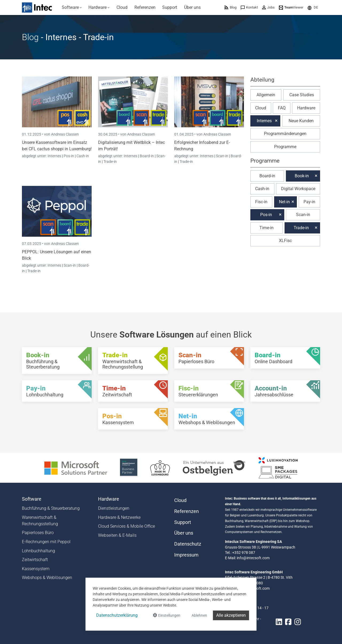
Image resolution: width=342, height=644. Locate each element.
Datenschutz (188, 544)
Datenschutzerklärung (117, 615)
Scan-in (222, 156)
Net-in (284, 202)
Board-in (147, 156)
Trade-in (110, 162)
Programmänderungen (285, 134)
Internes (55, 156)
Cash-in (83, 156)
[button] (313, 7)
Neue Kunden (301, 121)
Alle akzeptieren (231, 615)
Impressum (186, 555)
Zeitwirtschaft (35, 560)
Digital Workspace (298, 189)
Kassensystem (36, 569)
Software (32, 499)
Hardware (306, 108)
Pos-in (69, 156)
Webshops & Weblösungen (47, 578)
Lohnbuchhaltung (38, 551)
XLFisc (285, 241)
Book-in (302, 176)
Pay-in (309, 202)
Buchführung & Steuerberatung (51, 508)
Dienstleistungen (114, 508)
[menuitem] (72, 7)
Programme (285, 147)
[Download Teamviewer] (291, 7)
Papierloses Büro (38, 533)
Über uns (184, 533)
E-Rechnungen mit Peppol (46, 542)
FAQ (282, 108)
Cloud (261, 108)
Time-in (267, 228)
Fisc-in (261, 202)
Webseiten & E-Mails (117, 535)
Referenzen (186, 511)
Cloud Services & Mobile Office (127, 526)
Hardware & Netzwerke (119, 517)
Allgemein (266, 95)
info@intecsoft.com (253, 558)
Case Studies (302, 95)
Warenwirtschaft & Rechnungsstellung (40, 521)
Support (183, 522)
